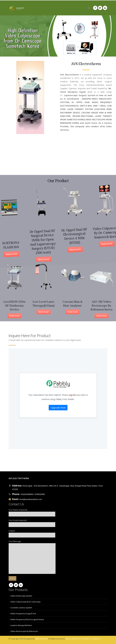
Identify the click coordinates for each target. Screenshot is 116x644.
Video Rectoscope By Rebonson (24, 631)
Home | (69, 639)
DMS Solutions (42, 639)
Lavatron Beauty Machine (21, 625)
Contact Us (96, 639)
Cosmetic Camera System (21, 608)
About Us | (77, 639)
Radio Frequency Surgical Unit (23, 614)
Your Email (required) (32, 522)
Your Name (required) (32, 512)
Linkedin (21, 585)
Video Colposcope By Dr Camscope (25, 602)
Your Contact (58, 399)
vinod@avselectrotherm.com (31, 499)
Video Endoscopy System (21, 596)
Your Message (32, 550)
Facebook (11, 585)
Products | (86, 639)
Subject (32, 533)
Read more (20, 249)
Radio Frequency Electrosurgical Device (27, 619)
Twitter (16, 585)
